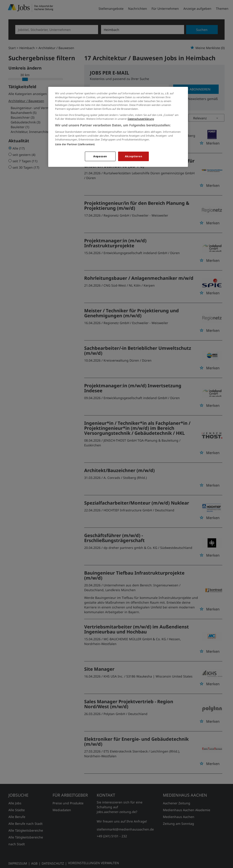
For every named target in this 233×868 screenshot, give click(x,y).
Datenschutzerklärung (141, 119)
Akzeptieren (133, 156)
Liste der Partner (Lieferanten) (75, 144)
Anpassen (100, 156)
